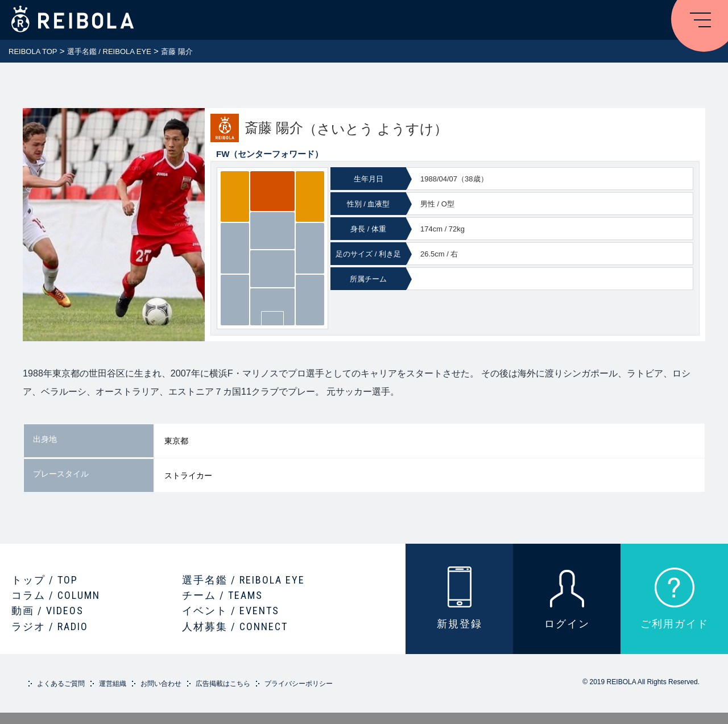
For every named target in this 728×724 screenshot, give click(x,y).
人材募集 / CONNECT (235, 626)
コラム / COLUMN (56, 595)
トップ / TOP (45, 580)
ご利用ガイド (675, 624)
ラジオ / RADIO (50, 626)
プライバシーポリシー (299, 684)
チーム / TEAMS (222, 595)
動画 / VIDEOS (47, 611)
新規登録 (460, 624)
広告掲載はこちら (223, 684)
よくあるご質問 (61, 684)
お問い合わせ (161, 684)
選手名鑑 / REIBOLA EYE (243, 580)
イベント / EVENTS (231, 611)
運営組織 (113, 684)
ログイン (567, 624)
